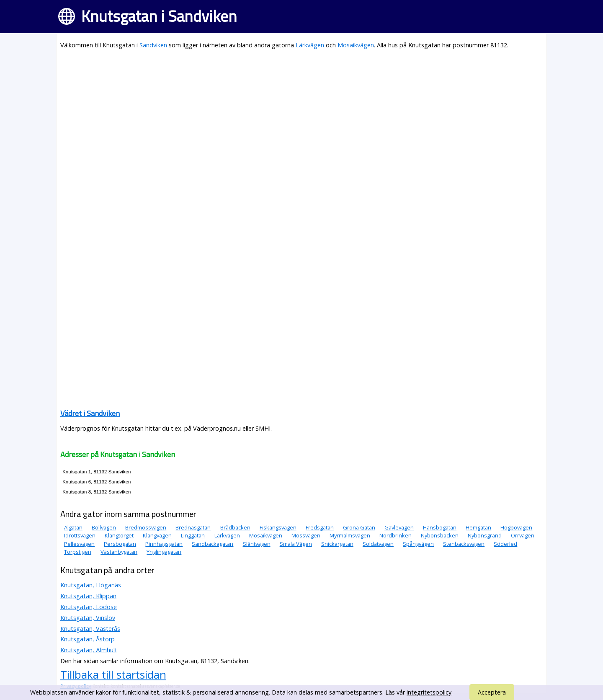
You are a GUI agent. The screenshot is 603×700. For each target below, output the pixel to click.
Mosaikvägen (356, 45)
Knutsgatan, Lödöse (89, 607)
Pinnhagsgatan (164, 544)
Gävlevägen (399, 527)
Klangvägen (157, 535)
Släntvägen (257, 544)
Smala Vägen (296, 544)
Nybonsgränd (485, 535)
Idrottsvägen (80, 535)
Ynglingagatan (164, 552)
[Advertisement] (301, 116)
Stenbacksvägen (464, 544)
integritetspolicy (429, 692)
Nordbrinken (396, 535)
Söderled (505, 544)
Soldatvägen (378, 544)
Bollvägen (104, 527)
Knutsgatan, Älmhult (89, 650)
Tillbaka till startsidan (113, 674)
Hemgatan (478, 527)
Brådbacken (235, 527)
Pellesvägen (79, 544)
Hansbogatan (440, 527)
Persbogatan (120, 544)
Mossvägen (306, 535)
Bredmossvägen (146, 527)
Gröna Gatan (359, 527)
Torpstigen (78, 552)
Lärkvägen (310, 45)
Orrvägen (523, 535)
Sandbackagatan (213, 544)
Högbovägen (516, 527)
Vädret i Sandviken (90, 413)
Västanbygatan (119, 552)
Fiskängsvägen (278, 527)
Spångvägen (418, 544)
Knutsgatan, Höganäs (91, 585)
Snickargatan (337, 544)
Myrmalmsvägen (350, 535)
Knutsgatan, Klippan (88, 596)
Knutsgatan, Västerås (90, 629)
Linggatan (193, 535)
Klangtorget (119, 535)
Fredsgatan (320, 527)
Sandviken (153, 45)
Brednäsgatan (193, 527)
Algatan (73, 527)
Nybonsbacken (440, 535)
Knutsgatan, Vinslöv (88, 618)
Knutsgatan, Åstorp (88, 639)
